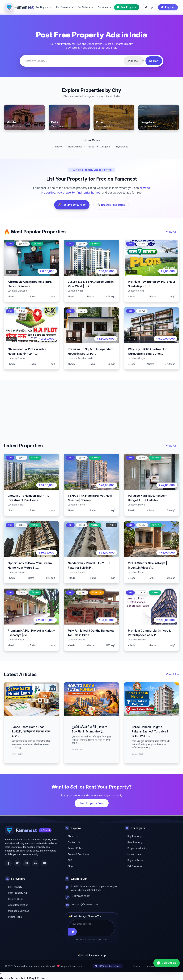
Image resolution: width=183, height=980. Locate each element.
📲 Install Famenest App (92, 955)
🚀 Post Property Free (72, 205)
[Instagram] (26, 863)
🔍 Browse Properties (111, 205)
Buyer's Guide (135, 860)
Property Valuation (137, 848)
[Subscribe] (73, 932)
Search (154, 61)
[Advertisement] (91, 406)
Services (105, 7)
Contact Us (74, 842)
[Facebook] (8, 863)
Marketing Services (19, 911)
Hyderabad (122, 147)
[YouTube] (44, 863)
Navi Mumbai (75, 147)
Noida (91, 147)
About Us (73, 836)
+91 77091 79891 (81, 896)
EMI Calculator (135, 866)
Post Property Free (92, 803)
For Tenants (65, 7)
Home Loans (134, 854)
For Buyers (44, 7)
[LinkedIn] (35, 863)
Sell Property (15, 887)
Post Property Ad (17, 893)
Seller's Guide (16, 899)
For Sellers (86, 7)
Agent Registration (18, 905)
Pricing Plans (15, 917)
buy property (66, 193)
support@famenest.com (85, 904)
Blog (70, 866)
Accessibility (153, 966)
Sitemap (137, 966)
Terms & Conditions (79, 854)
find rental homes (88, 193)
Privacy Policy (75, 848)
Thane (58, 147)
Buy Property (135, 836)
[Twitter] (17, 863)
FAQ (70, 860)
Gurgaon (105, 147)
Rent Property (135, 842)
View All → (173, 232)
